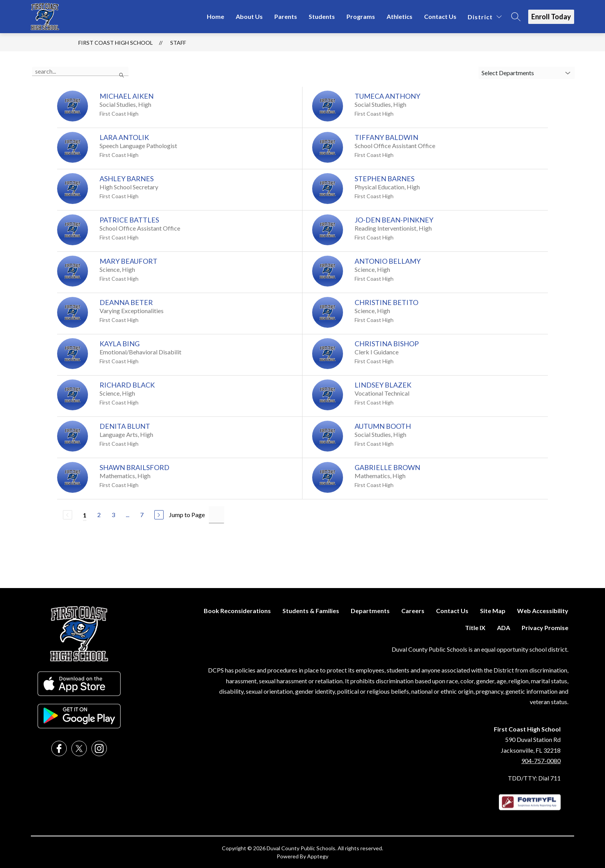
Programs (361, 16)
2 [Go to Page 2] (99, 515)
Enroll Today (551, 17)
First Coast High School (116, 43)
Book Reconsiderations (237, 611)
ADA (504, 628)
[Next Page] (159, 515)
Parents (286, 16)
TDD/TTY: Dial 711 (534, 778)
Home (215, 16)
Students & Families (311, 611)
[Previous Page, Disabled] (68, 515)
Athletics (400, 16)
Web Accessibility (543, 611)
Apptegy (318, 856)
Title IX (475, 628)
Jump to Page (187, 515)
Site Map (493, 611)
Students (322, 16)
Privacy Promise (545, 628)
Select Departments (508, 73)
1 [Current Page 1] (85, 515)
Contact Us (440, 16)
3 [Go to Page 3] (113, 515)
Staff (178, 43)
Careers (413, 611)
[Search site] (516, 17)
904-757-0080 (541, 761)
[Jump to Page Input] (216, 515)
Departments (370, 611)
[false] (80, 71)
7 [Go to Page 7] (142, 515)
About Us (249, 16)
